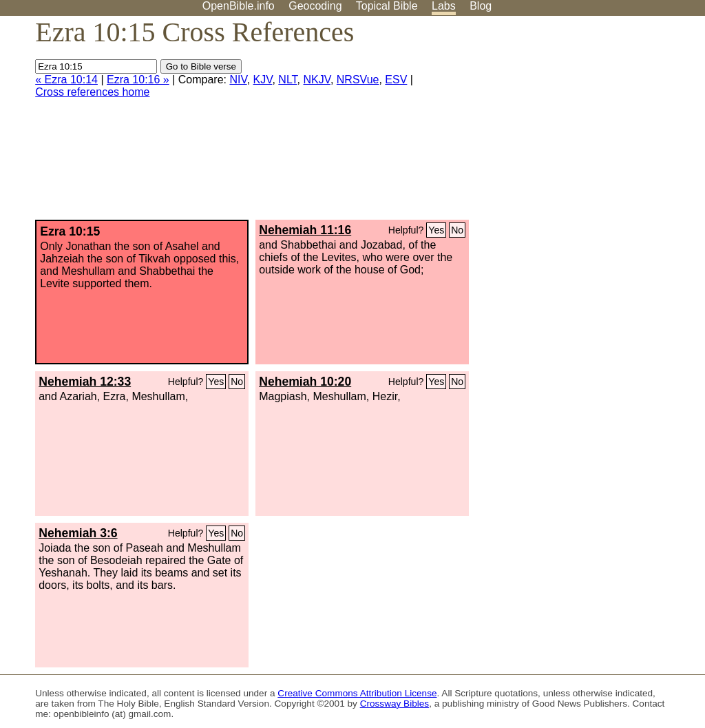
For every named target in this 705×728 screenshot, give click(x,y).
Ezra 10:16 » (138, 80)
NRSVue (358, 80)
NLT (287, 80)
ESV (396, 80)
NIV (238, 80)
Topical (387, 6)
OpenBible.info (239, 6)
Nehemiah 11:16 (305, 230)
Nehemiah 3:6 (78, 533)
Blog (481, 6)
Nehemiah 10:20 (305, 382)
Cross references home (92, 92)
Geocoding (315, 6)
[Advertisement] (566, 123)
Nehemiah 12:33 (85, 382)
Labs (444, 6)
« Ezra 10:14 (66, 80)
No (457, 230)
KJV (263, 80)
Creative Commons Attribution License (357, 693)
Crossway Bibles (394, 704)
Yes (436, 230)
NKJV (316, 80)
